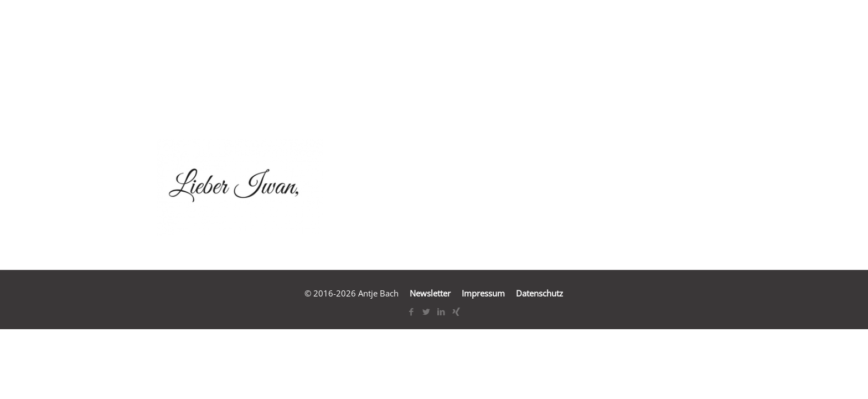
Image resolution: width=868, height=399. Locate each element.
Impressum (483, 293)
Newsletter (430, 293)
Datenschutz (539, 293)
